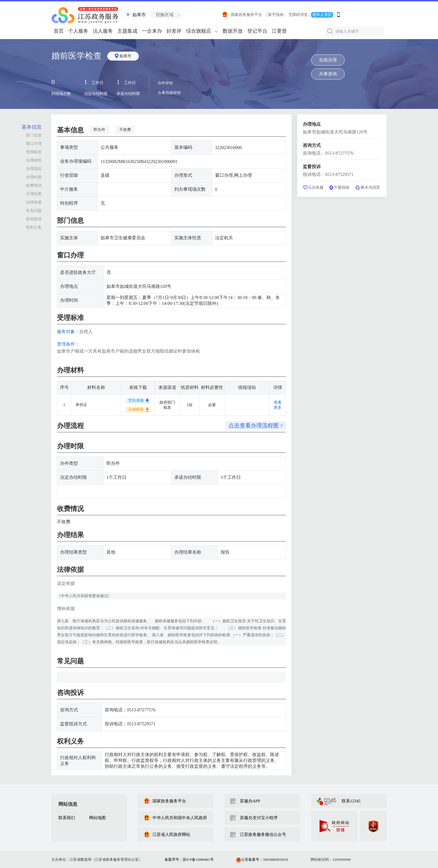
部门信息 (34, 135)
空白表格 (136, 400)
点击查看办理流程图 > (256, 425)
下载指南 (342, 187)
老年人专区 (322, 15)
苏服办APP (250, 801)
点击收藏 (316, 187)
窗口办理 (34, 144)
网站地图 (97, 818)
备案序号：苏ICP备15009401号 (189, 859)
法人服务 (103, 31)
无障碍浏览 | (299, 15)
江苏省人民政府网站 (167, 834)
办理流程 (34, 169)
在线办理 (328, 60)
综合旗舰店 (199, 31)
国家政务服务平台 (242, 15)
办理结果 (34, 194)
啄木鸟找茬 (370, 187)
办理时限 (34, 177)
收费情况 (34, 186)
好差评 (174, 31)
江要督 (279, 31)
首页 (59, 31)
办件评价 (165, 83)
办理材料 (34, 160)
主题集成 (127, 31)
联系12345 (351, 801)
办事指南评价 (169, 93)
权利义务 (34, 227)
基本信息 (32, 127)
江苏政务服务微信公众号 (263, 834)
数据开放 (233, 31)
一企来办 (152, 31)
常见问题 (34, 211)
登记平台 (257, 31)
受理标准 (34, 152)
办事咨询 (328, 74)
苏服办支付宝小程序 (259, 818)
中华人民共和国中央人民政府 (175, 818)
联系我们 (67, 818)
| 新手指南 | (276, 15)
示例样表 (136, 409)
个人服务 (78, 31)
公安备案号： (262, 859)
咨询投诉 (34, 219)
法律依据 (34, 202)
